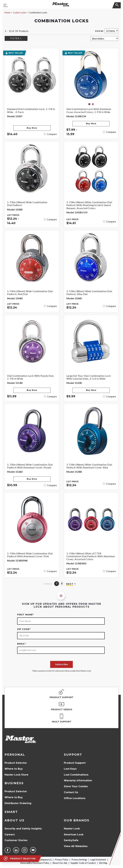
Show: (100, 31)
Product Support (75, 763)
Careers (10, 835)
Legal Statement (98, 860)
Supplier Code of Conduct (83, 863)
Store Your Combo (76, 786)
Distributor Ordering (18, 803)
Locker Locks (20, 13)
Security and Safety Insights (23, 829)
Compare (52, 134)
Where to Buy (14, 769)
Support (73, 755)
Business (14, 783)
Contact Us (71, 792)
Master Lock (72, 829)
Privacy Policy (61, 860)
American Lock (74, 835)
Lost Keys (70, 769)
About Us (14, 820)
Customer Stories (16, 840)
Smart (11, 812)
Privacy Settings (79, 860)
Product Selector (16, 763)
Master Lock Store (16, 775)
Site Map (103, 863)
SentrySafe (71, 840)
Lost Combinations (76, 775)
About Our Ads (60, 863)
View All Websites (76, 846)
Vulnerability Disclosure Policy (35, 863)
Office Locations (75, 798)
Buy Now (32, 128)
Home (7, 13)
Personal (15, 755)
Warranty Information (78, 780)
